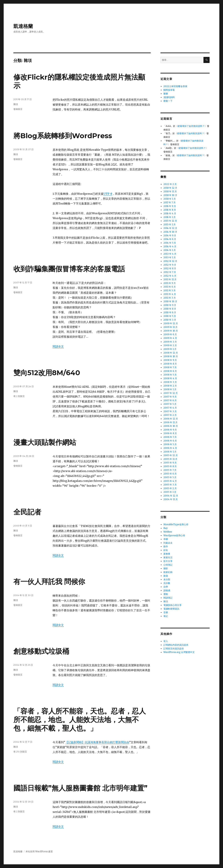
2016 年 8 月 (170, 210)
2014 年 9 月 (170, 235)
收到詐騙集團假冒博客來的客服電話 (69, 269)
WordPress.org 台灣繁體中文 (179, 652)
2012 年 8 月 (170, 268)
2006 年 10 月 (171, 426)
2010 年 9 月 (170, 305)
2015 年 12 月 (170, 221)
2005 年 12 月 (171, 455)
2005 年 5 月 (170, 477)
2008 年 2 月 (170, 386)
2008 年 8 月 (170, 364)
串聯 (166, 539)
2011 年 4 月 (170, 294)
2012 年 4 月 (170, 276)
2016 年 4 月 (170, 214)
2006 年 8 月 (170, 433)
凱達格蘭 (23, 26)
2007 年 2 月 (170, 415)
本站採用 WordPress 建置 (39, 852)
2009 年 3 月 (170, 342)
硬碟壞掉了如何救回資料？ (191, 126)
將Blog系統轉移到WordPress (63, 136)
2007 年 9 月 (170, 397)
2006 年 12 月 (171, 419)
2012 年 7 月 (170, 272)
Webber (168, 532)
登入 (166, 641)
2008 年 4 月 (170, 378)
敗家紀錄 (168, 572)
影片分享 (168, 561)
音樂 (166, 612)
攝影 (166, 568)
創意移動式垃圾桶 (41, 651)
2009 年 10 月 (171, 331)
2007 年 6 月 (170, 400)
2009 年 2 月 (170, 345)
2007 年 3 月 (170, 411)
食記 (166, 616)
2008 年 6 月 (170, 371)
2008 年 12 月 (171, 353)
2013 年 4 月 (170, 254)
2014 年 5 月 (170, 243)
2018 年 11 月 (170, 192)
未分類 (167, 579)
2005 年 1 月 (170, 492)
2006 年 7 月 (170, 437)
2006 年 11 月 (170, 422)
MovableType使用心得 (176, 524)
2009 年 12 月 (171, 323)
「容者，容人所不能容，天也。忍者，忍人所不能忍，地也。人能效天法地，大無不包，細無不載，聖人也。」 (80, 720)
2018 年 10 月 (170, 195)
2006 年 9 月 (170, 430)
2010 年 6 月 (170, 312)
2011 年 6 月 (170, 287)
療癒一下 (168, 101)
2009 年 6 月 (170, 334)
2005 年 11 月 (170, 459)
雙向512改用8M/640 (47, 373)
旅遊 (166, 576)
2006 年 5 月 (170, 444)
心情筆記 (168, 565)
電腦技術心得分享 (172, 605)
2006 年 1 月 (170, 452)
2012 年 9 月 (170, 265)
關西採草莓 (169, 90)
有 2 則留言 (19, 396)
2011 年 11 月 (170, 279)
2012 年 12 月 (170, 261)
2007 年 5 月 (170, 404)
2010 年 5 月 (170, 316)
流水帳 (167, 583)
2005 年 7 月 (170, 470)
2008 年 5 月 (170, 375)
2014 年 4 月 (170, 246)
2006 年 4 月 (170, 448)
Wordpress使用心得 (174, 535)
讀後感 (167, 590)
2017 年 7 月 (170, 203)
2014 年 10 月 (170, 232)
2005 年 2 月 (170, 488)
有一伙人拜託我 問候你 (49, 582)
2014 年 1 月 (170, 250)
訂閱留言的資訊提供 (174, 649)
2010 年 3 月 (170, 320)
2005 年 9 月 (170, 463)
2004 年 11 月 (171, 499)
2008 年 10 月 (171, 356)
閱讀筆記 (168, 598)
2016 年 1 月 (170, 217)
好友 (166, 550)
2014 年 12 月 (170, 228)
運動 (166, 594)
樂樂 (166, 94)
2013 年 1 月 (170, 257)
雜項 (16, 104)
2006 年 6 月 (170, 441)
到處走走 (168, 543)
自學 (166, 587)
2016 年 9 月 (170, 206)
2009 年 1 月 (170, 349)
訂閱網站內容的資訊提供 (176, 645)
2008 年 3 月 (170, 382)
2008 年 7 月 (170, 367)
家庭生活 (168, 557)
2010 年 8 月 (170, 309)
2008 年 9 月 (170, 360)
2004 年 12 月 (171, 496)
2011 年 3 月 (170, 298)
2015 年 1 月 (170, 225)
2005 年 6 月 (170, 474)
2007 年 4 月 (170, 408)
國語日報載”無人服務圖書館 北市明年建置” (80, 788)
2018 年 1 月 (170, 199)
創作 (166, 546)
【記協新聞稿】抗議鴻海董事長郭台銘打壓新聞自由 (97, 742)
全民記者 (27, 512)
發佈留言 (18, 109)
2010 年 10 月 (170, 301)
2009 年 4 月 (170, 338)
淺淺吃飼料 (169, 97)
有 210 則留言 (20, 752)
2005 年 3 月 (170, 485)
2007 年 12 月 (171, 393)
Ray (166, 528)
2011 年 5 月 (170, 290)
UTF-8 (108, 194)
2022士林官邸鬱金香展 (175, 86)
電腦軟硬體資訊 (171, 609)
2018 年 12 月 (170, 188)
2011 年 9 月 (170, 283)
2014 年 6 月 (170, 239)
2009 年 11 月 (170, 327)
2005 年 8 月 (170, 466)
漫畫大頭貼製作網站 (45, 442)
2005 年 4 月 (170, 481)
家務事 (167, 554)
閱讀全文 (58, 346)
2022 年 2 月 (170, 184)
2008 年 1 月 (170, 389)
